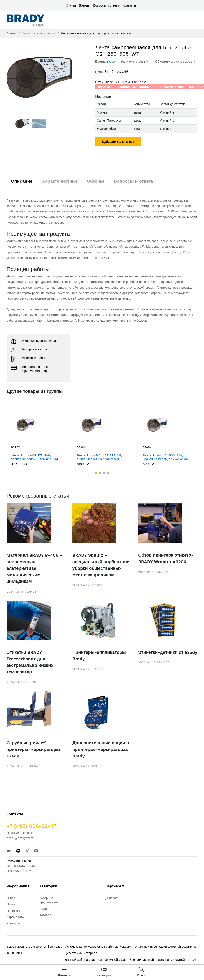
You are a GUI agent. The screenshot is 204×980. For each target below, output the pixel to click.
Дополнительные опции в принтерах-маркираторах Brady (101, 749)
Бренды (85, 5)
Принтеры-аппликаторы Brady (99, 656)
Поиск (11, 904)
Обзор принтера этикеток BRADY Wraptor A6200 (166, 558)
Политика (13, 911)
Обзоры (95, 181)
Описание (22, 181)
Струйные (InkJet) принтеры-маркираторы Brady (33, 749)
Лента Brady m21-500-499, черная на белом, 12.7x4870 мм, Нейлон (166, 457)
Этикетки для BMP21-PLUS (39, 33)
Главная (12, 33)
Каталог (45, 915)
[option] (48, 77)
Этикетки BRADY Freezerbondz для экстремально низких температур (30, 662)
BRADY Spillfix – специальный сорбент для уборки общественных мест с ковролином (102, 565)
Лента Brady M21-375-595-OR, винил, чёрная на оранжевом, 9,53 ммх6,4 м (99, 457)
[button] (96, 473)
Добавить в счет (118, 141)
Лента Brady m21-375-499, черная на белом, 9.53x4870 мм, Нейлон (35, 457)
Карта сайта (15, 917)
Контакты (129, 5)
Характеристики (60, 181)
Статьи (71, 5)
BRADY (15, 447)
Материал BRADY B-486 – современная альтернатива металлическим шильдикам (35, 568)
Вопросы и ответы (106, 5)
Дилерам (112, 898)
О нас (11, 898)
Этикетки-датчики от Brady (168, 652)
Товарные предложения (49, 900)
